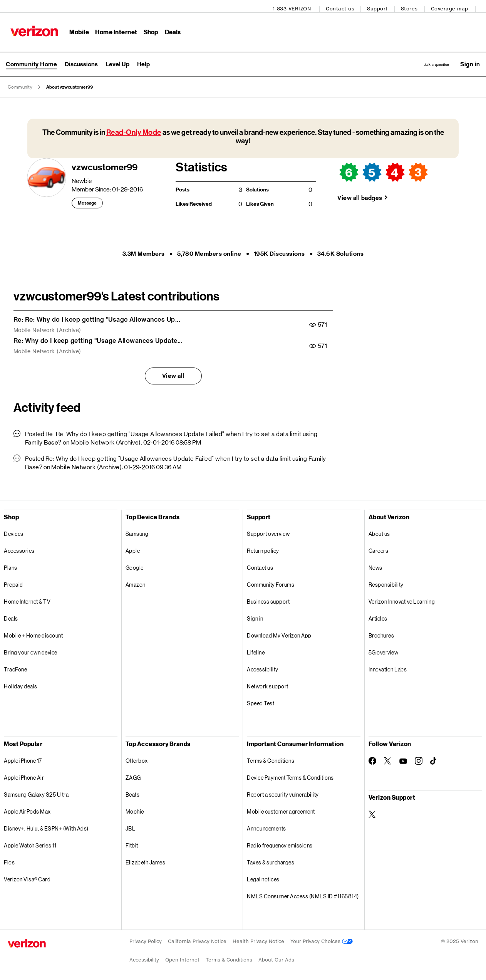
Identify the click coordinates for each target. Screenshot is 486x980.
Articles (378, 616)
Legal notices (263, 877)
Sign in (255, 616)
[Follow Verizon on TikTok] (434, 759)
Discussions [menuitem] (81, 60)
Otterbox (137, 758)
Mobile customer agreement (281, 809)
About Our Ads (276, 957)
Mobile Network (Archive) (47, 328)
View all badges (360, 195)
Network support (268, 684)
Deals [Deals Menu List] (170, 29)
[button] (470, 60)
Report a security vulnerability (283, 792)
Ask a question (421, 60)
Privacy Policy (146, 939)
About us (379, 531)
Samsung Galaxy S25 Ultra (36, 792)
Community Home (31, 60)
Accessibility (263, 667)
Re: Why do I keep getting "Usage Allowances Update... (98, 338)
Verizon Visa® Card (27, 877)
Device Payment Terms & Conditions (290, 775)
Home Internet (114, 29)
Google (135, 565)
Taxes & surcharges (271, 860)
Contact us (343, 6)
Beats (133, 792)
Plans (11, 565)
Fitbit (132, 843)
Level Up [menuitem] (117, 60)
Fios (9, 860)
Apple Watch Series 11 (30, 843)
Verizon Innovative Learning (402, 599)
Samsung (137, 531)
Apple (133, 548)
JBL (131, 826)
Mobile (76, 29)
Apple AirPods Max (27, 809)
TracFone (15, 667)
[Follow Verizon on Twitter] (388, 758)
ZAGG (133, 775)
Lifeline (256, 650)
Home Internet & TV (27, 599)
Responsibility (386, 582)
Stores (412, 6)
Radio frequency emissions (280, 843)
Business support (268, 599)
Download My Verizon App (279, 633)
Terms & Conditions (271, 758)
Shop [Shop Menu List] (148, 29)
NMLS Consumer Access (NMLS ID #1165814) (303, 894)
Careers (379, 548)
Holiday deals (21, 684)
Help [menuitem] (143, 60)
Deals (11, 616)
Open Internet (182, 957)
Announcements (266, 826)
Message (87, 201)
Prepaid (13, 582)
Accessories (19, 548)
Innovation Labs (388, 667)
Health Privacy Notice (258, 939)
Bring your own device (31, 650)
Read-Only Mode (134, 130)
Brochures (381, 633)
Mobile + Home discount (33, 633)
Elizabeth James (146, 860)
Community (20, 85)
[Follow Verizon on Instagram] (419, 758)
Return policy (263, 548)
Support (380, 6)
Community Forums (271, 582)
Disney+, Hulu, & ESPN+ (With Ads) (46, 826)
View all (173, 373)
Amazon (136, 582)
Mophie (135, 809)
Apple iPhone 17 (23, 758)
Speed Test (261, 701)
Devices (14, 531)
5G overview (384, 650)
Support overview (268, 531)
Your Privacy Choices (322, 939)
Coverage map (452, 6)
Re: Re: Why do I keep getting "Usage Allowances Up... (97, 317)
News (375, 565)
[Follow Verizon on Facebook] (372, 758)
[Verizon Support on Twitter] (372, 812)
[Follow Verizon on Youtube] (403, 759)
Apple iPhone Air (24, 775)
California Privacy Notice (197, 939)
